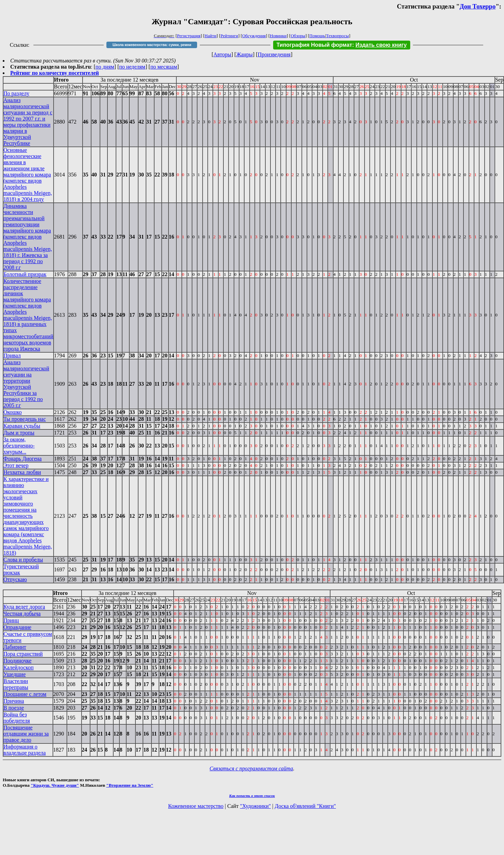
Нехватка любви (22, 472)
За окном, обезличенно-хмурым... (19, 446)
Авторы (222, 54)
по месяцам (164, 67)
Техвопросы (337, 36)
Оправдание (17, 627)
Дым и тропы (19, 433)
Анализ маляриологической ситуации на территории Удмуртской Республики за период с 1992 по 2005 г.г (26, 384)
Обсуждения (254, 36)
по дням (105, 67)
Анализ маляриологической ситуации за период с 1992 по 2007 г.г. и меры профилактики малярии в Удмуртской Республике (28, 122)
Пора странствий (23, 654)
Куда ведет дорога (24, 607)
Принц (11, 620)
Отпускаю (15, 579)
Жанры (244, 54)
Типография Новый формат (314, 45)
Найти (211, 36)
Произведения (274, 54)
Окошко (13, 412)
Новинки (278, 36)
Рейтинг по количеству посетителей (55, 73)
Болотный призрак (25, 274)
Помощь (317, 36)
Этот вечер (16, 465)
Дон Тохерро (478, 6)
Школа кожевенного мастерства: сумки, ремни (152, 45)
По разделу (16, 93)
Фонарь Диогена (23, 459)
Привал (12, 355)
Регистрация (189, 36)
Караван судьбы (22, 426)
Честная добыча (22, 614)
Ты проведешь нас (25, 419)
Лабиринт (15, 647)
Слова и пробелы (23, 560)
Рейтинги (229, 36)
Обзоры (298, 36)
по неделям (132, 67)
